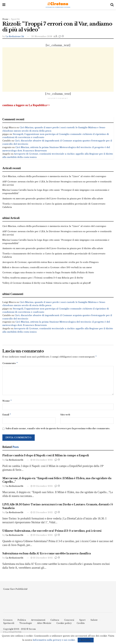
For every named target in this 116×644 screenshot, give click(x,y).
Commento (10, 364)
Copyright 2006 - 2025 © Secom (19, 630)
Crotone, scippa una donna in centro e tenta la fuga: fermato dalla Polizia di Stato (48, 273)
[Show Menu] (4, 5)
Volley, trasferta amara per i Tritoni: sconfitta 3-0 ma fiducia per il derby (43, 278)
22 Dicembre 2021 (42, 461)
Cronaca (8, 621)
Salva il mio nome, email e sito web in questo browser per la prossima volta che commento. (58, 430)
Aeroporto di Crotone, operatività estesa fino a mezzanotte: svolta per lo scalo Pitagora (50, 262)
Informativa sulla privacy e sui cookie (54, 640)
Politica (22, 621)
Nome (7, 402)
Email (7, 416)
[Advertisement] (58, 69)
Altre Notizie (44, 624)
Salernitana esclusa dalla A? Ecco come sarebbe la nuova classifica (47, 555)
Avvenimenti (38, 621)
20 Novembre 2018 (42, 36)
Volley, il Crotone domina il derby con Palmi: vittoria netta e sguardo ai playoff (47, 283)
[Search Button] (112, 5)
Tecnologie (26, 624)
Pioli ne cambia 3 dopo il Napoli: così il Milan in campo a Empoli (46, 457)
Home (5, 19)
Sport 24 (15, 19)
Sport (82, 621)
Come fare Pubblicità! (15, 590)
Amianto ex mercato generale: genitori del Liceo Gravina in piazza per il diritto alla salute (53, 199)
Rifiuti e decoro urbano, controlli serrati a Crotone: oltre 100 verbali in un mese (47, 267)
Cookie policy (64, 624)
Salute (94, 621)
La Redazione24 (14, 461)
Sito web (65, 416)
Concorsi (69, 621)
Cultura (55, 621)
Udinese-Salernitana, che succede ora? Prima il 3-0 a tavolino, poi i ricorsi (52, 532)
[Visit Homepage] (58, 5)
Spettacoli (9, 624)
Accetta (86, 640)
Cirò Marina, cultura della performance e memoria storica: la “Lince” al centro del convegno (54, 176)
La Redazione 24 (15, 36)
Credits (81, 624)
